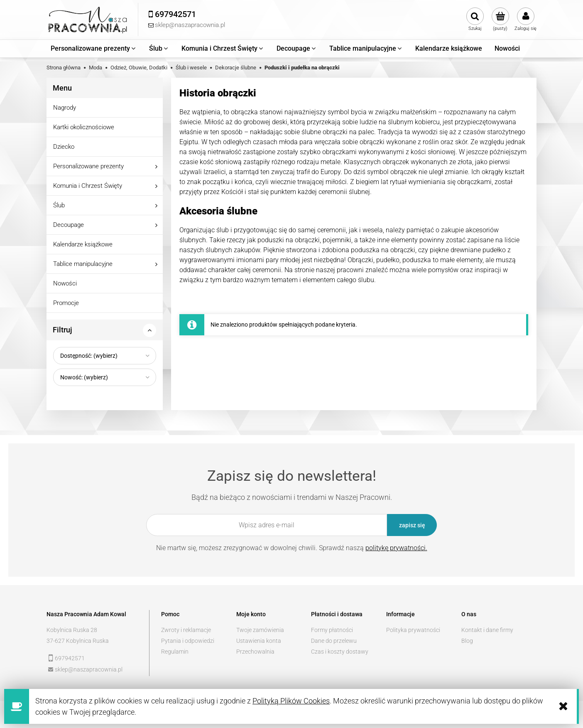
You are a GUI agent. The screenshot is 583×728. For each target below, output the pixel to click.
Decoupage (69, 225)
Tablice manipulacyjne (83, 264)
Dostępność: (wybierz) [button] (89, 356)
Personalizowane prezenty (88, 166)
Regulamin (175, 652)
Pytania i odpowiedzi (188, 641)
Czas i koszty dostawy (340, 652)
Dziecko (64, 147)
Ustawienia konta (259, 641)
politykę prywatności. (396, 548)
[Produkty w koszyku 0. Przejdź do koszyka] (500, 20)
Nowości (65, 283)
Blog (467, 641)
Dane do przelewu (334, 641)
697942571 (70, 658)
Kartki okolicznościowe (84, 127)
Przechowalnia (255, 652)
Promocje (66, 303)
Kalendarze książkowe (83, 244)
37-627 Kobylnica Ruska (78, 641)
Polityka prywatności (413, 630)
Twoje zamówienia (260, 630)
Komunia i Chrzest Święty (88, 186)
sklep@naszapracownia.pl (89, 669)
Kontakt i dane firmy (487, 630)
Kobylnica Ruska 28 (72, 630)
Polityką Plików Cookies (291, 701)
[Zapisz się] (412, 525)
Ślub (59, 205)
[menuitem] (94, 49)
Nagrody (65, 108)
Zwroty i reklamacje (186, 630)
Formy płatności (332, 630)
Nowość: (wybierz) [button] (84, 377)
